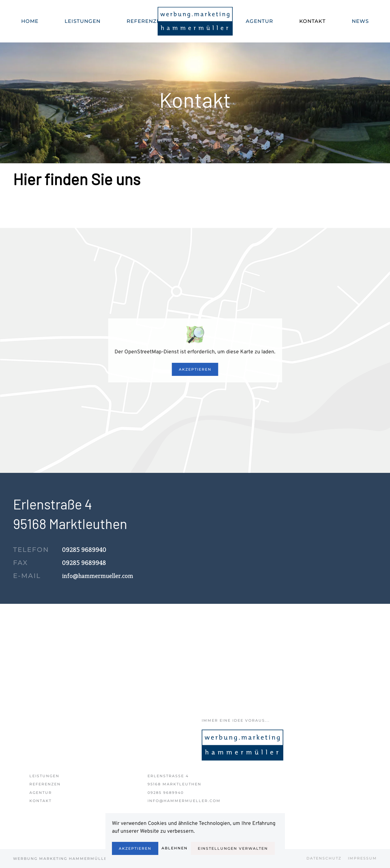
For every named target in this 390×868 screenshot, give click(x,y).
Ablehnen (175, 848)
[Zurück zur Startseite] (195, 21)
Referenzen (146, 21)
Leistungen (44, 776)
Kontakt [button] (312, 21)
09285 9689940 (166, 793)
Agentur (259, 21)
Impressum (362, 858)
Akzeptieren (195, 369)
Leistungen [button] (83, 21)
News (360, 21)
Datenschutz (324, 858)
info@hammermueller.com (98, 576)
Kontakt (40, 801)
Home (30, 21)
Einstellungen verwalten (233, 848)
